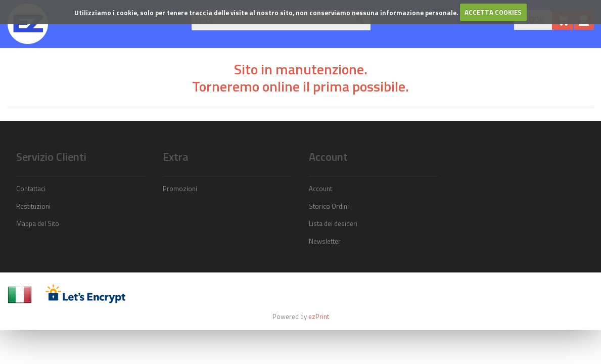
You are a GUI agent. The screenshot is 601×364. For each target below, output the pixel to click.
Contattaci (31, 189)
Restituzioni (33, 206)
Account (320, 189)
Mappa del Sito (38, 223)
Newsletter (325, 241)
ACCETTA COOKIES (493, 12)
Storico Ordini (329, 206)
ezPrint (319, 316)
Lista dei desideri (333, 223)
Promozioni (180, 189)
